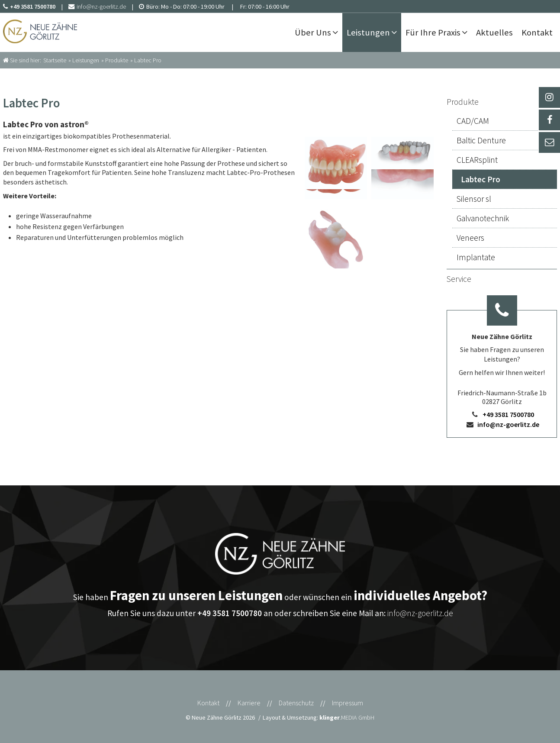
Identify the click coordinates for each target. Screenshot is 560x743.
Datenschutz (296, 703)
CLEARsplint (477, 160)
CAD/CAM (473, 121)
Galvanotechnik (483, 218)
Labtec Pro (481, 179)
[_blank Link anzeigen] (549, 97)
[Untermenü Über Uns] (337, 32)
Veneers (470, 238)
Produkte (463, 102)
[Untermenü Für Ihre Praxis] (467, 32)
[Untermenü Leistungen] (396, 32)
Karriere (249, 703)
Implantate (476, 257)
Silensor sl (474, 199)
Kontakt (208, 703)
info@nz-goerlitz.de (508, 424)
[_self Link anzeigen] (549, 120)
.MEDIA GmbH (347, 717)
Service (459, 279)
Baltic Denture (481, 140)
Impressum (348, 703)
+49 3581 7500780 (508, 414)
